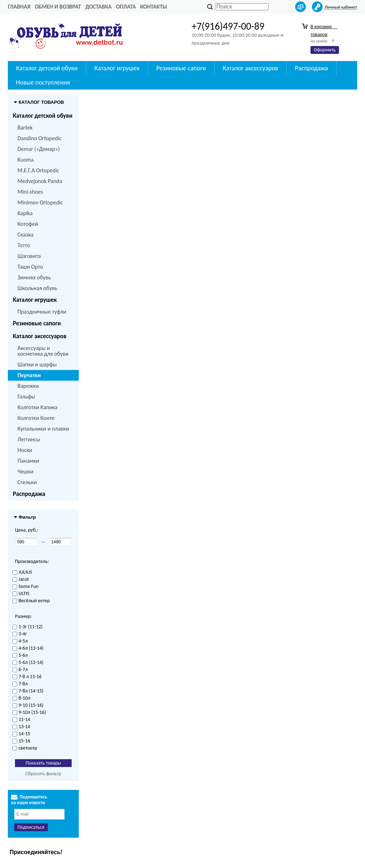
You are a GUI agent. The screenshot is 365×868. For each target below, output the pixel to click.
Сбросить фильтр (43, 774)
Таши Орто (30, 267)
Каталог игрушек (117, 68)
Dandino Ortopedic (39, 138)
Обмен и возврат (58, 7)
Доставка (98, 7)
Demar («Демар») (38, 149)
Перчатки (29, 375)
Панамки (28, 461)
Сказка (25, 235)
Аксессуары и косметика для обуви (43, 351)
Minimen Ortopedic (40, 202)
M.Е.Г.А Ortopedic (38, 170)
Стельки (27, 482)
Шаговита (29, 256)
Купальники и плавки (43, 429)
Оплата (126, 7)
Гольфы (26, 397)
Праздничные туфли (42, 312)
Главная (19, 7)
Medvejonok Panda (40, 181)
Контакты (154, 7)
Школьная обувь (37, 288)
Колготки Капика (37, 407)
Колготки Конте (36, 418)
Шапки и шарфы (37, 364)
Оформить (325, 50)
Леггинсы (29, 439)
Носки (25, 450)
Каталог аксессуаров (251, 68)
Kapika (25, 213)
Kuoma (25, 160)
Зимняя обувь (34, 277)
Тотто (24, 245)
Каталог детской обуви (47, 68)
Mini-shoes (30, 192)
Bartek (25, 128)
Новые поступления (43, 82)
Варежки (28, 386)
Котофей (28, 224)
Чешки (25, 471)
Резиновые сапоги (181, 68)
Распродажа (311, 68)
